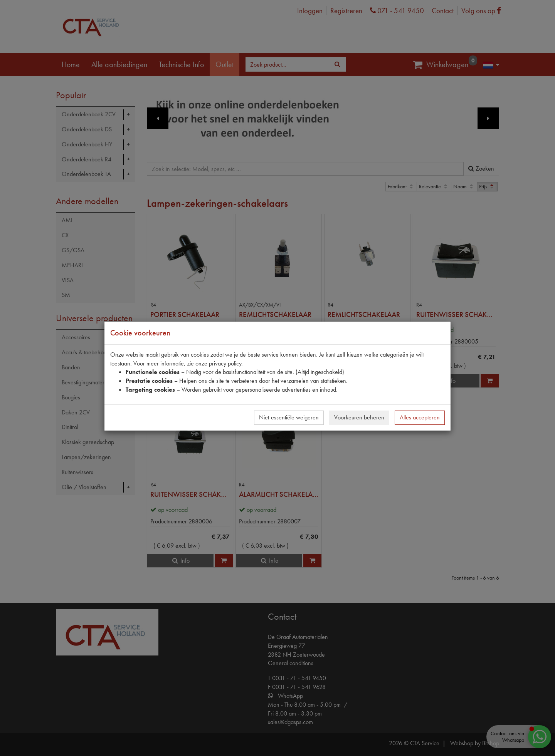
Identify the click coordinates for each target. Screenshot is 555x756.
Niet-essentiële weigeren (289, 417)
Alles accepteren (420, 417)
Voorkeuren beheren (359, 417)
